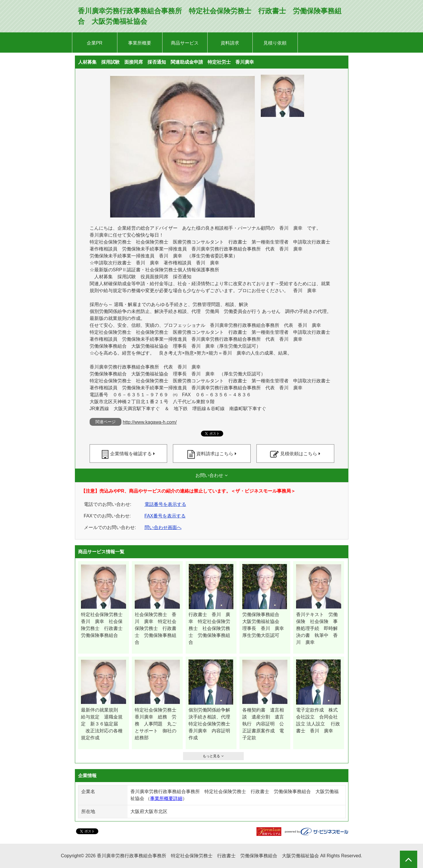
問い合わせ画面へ (163, 527)
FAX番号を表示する (165, 516)
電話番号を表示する (165, 504)
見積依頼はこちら (299, 454)
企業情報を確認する (131, 454)
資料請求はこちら (215, 454)
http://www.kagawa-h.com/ (150, 422)
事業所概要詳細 (166, 798)
